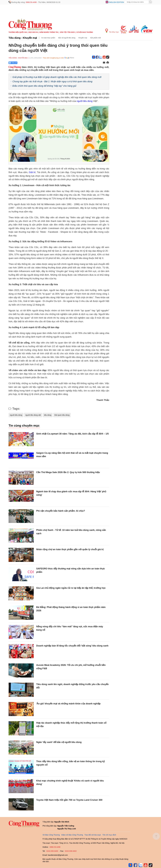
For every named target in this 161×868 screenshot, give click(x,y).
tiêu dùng (48, 415)
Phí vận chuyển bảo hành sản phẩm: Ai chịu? (61, 511)
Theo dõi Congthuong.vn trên (53, 58)
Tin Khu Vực (112, 31)
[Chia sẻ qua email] (104, 63)
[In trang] (108, 63)
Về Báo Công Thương (51, 835)
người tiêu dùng (85, 101)
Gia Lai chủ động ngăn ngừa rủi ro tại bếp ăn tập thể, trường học (71, 588)
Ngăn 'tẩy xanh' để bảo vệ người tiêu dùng (59, 742)
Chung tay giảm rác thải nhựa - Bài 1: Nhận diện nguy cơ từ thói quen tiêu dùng (52, 82)
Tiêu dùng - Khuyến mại (23, 38)
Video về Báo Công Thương (72, 835)
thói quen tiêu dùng (62, 415)
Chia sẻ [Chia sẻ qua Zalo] (13, 63)
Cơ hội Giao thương (85, 32)
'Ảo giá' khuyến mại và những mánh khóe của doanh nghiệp (68, 704)
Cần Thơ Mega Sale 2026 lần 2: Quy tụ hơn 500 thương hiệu (68, 472)
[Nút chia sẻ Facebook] (28, 63)
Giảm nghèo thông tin (49, 32)
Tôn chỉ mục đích (109, 835)
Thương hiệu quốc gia (18, 32)
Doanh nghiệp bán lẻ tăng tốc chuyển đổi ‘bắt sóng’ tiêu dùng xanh (72, 646)
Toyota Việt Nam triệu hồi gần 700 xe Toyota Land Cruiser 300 (69, 800)
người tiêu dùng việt (33, 415)
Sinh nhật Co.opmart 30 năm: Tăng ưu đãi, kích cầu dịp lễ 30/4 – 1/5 (72, 434)
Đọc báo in (33, 32)
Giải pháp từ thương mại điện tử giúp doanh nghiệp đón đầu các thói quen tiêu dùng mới (57, 77)
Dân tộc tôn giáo (67, 32)
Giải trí (32, 172)
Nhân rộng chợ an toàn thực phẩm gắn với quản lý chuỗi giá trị (70, 549)
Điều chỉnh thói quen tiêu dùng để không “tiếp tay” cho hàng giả (44, 86)
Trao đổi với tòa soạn (93, 835)
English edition (116, 2)
